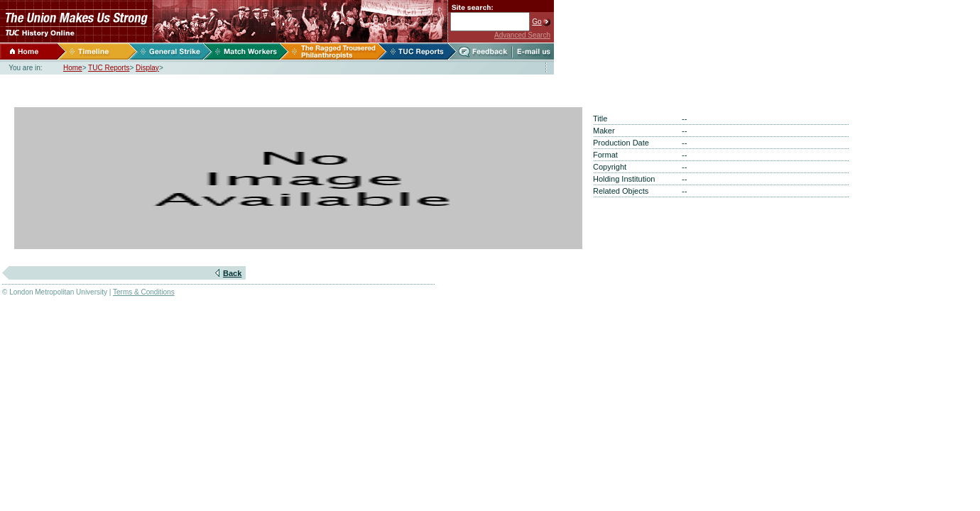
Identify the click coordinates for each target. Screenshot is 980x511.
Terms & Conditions (144, 292)
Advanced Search (522, 35)
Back (232, 273)
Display (147, 68)
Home (73, 68)
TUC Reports (109, 68)
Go (537, 22)
